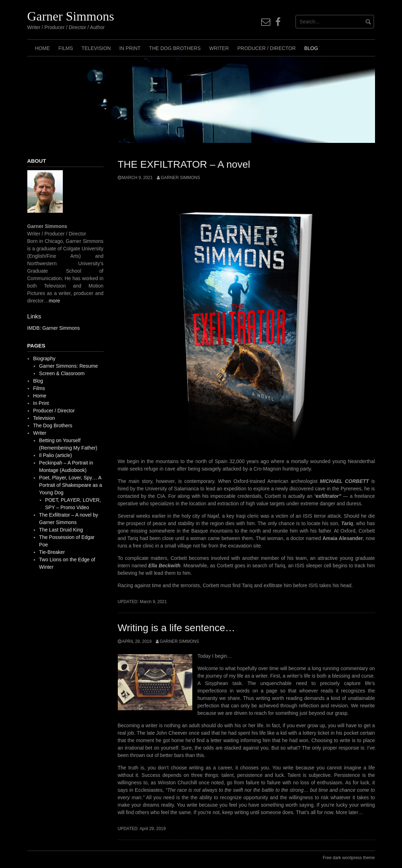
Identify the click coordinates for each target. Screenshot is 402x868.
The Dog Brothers (175, 48)
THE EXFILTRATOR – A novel (184, 164)
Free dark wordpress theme (349, 858)
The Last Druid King (61, 530)
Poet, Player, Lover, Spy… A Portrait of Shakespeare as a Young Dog (70, 485)
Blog (311, 48)
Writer (219, 48)
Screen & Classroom (62, 373)
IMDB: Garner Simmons (54, 328)
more (54, 301)
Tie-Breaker (52, 552)
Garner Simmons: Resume (68, 366)
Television (96, 48)
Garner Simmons (71, 16)
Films (66, 48)
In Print (130, 48)
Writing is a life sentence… (177, 628)
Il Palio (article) (56, 455)
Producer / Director (267, 48)
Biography (44, 358)
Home (43, 48)
